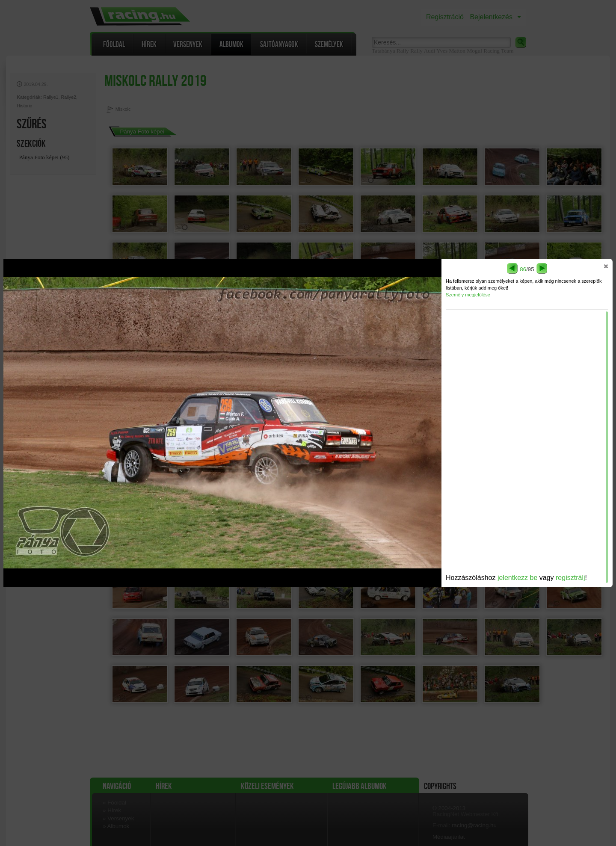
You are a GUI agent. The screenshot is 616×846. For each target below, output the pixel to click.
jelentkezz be (517, 578)
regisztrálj (570, 578)
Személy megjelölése (468, 295)
